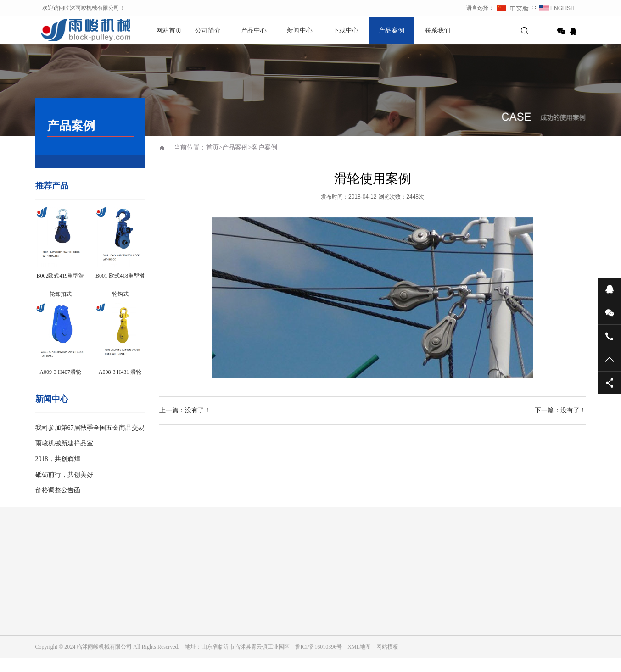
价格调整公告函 (58, 490)
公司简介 (208, 31)
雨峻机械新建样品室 (64, 443)
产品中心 (254, 31)
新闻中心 (300, 31)
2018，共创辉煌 (58, 459)
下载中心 (346, 31)
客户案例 (264, 147)
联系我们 (437, 31)
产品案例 (392, 31)
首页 (213, 147)
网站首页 (169, 31)
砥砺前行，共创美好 (64, 475)
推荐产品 (52, 186)
